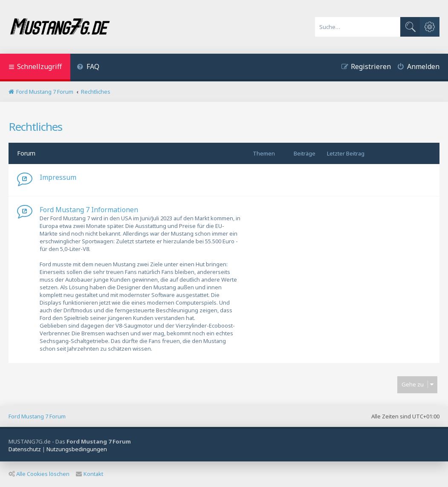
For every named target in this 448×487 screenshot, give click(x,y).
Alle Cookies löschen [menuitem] (39, 474)
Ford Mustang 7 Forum (37, 416)
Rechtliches (35, 127)
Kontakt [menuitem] (90, 474)
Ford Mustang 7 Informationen (89, 210)
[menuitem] (88, 68)
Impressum (58, 177)
